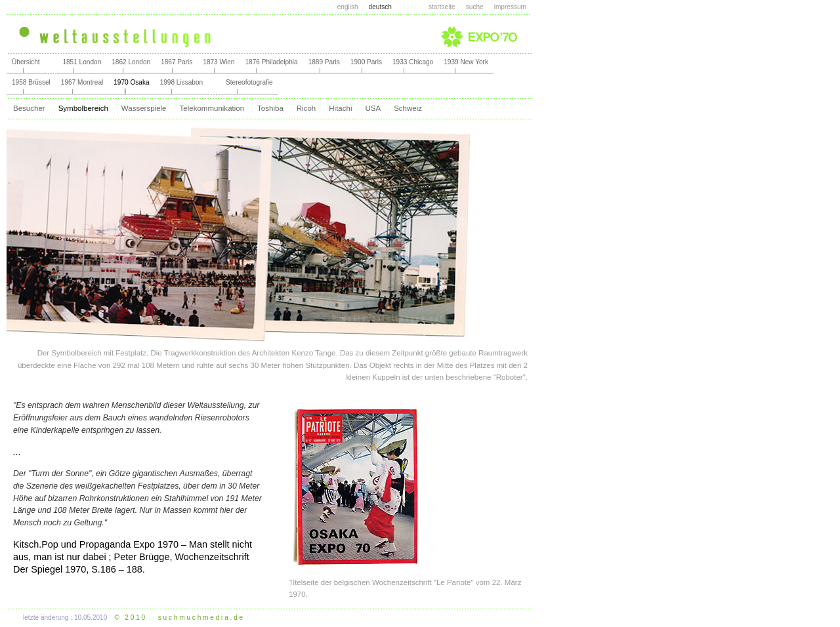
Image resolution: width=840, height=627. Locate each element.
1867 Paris (177, 62)
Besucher (29, 108)
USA (373, 108)
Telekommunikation (212, 108)
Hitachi (340, 108)
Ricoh (306, 108)
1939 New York (466, 62)
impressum (510, 7)
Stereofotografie (249, 82)
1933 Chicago (413, 62)
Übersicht (26, 62)
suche (475, 7)
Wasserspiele (144, 108)
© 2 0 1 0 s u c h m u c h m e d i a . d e (179, 617)
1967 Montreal (82, 82)
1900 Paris (366, 62)
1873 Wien (219, 62)
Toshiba (270, 108)
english (348, 7)
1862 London (131, 62)
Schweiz (408, 108)
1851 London (82, 62)
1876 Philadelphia (271, 62)
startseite (442, 7)
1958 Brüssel (31, 82)
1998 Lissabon (182, 82)
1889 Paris (324, 62)
